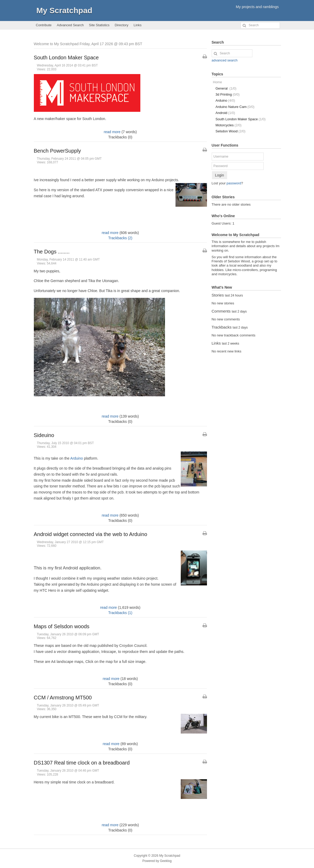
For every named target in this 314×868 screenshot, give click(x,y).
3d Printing (228, 94)
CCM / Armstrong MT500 (63, 698)
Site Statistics (99, 25)
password (234, 183)
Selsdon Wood (231, 131)
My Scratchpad (64, 10)
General (226, 88)
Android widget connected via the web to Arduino (91, 534)
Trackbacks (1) (120, 613)
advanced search (225, 60)
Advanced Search (70, 25)
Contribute (44, 25)
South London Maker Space (66, 58)
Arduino (77, 458)
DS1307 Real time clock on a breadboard (82, 763)
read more (112, 132)
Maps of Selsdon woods (62, 626)
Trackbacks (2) (120, 238)
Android (225, 113)
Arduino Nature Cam (235, 107)
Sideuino (44, 435)
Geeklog (166, 861)
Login (220, 175)
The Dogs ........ (52, 252)
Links (137, 25)
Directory (121, 25)
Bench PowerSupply (57, 151)
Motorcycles (229, 125)
